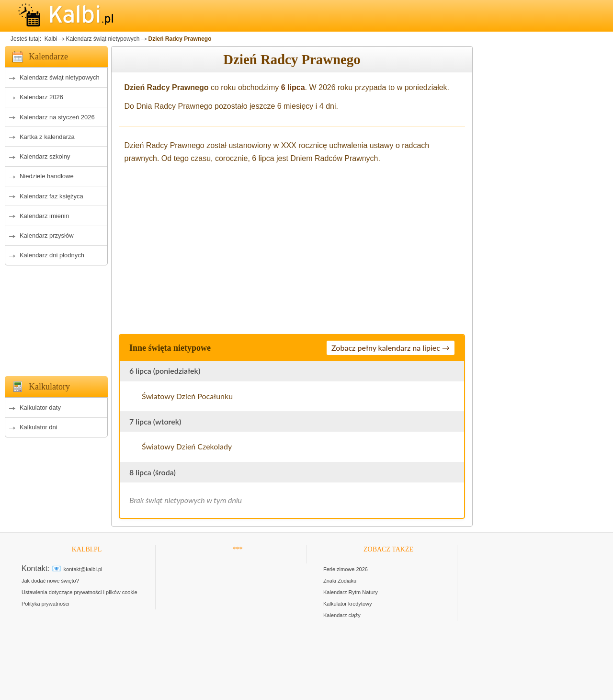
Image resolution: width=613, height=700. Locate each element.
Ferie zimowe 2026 (346, 569)
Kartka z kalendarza (47, 137)
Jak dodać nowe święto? (50, 581)
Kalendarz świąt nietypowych (102, 39)
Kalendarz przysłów (47, 235)
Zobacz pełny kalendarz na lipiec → (391, 348)
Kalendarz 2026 (41, 97)
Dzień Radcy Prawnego (180, 39)
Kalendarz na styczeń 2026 (57, 117)
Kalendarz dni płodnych (52, 255)
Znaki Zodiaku (340, 581)
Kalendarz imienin (44, 216)
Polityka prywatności (45, 604)
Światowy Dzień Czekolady (187, 446)
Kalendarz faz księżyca (51, 196)
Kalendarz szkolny (45, 156)
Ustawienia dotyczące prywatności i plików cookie (79, 592)
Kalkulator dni (39, 427)
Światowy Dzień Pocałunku (187, 396)
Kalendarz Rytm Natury (351, 592)
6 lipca (293, 87)
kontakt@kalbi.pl (83, 569)
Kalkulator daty (40, 407)
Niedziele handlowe (47, 176)
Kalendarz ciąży (342, 615)
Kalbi (50, 39)
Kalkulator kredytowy (348, 604)
